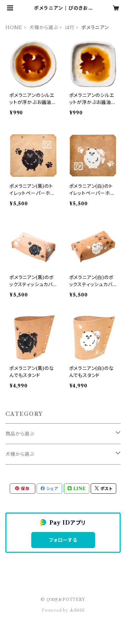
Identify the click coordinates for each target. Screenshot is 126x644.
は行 (70, 28)
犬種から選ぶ (44, 28)
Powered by (63, 610)
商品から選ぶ (20, 434)
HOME (14, 28)
